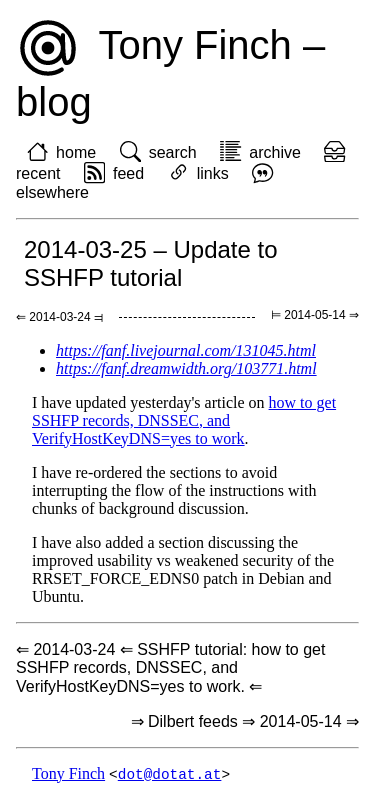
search (173, 152)
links (213, 173)
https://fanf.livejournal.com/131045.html (186, 350)
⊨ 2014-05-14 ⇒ (315, 315)
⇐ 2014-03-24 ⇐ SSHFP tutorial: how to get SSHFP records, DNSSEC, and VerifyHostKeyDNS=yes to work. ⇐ (170, 668)
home (76, 152)
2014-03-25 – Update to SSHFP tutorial (151, 263)
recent (38, 173)
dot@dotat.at (170, 774)
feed (128, 173)
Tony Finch (68, 774)
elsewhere (52, 192)
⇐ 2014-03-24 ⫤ (59, 317)
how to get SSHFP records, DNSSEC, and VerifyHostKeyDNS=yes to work (184, 420)
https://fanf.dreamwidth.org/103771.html (186, 368)
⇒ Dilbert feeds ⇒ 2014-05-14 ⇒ (245, 721)
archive (275, 152)
